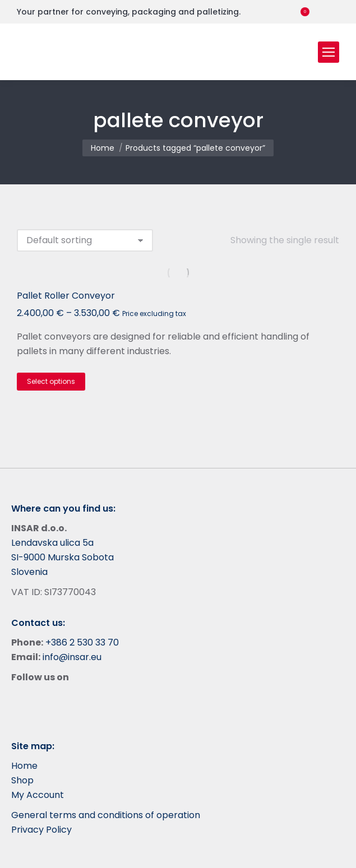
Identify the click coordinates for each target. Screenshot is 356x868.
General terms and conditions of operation (106, 815)
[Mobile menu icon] (329, 52)
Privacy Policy (41, 830)
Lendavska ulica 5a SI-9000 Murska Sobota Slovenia (63, 557)
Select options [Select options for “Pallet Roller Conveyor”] (51, 381)
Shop (22, 780)
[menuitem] (333, 12)
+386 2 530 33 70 (82, 642)
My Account (38, 795)
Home (24, 766)
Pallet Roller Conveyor (66, 296)
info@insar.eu (72, 657)
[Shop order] (85, 240)
